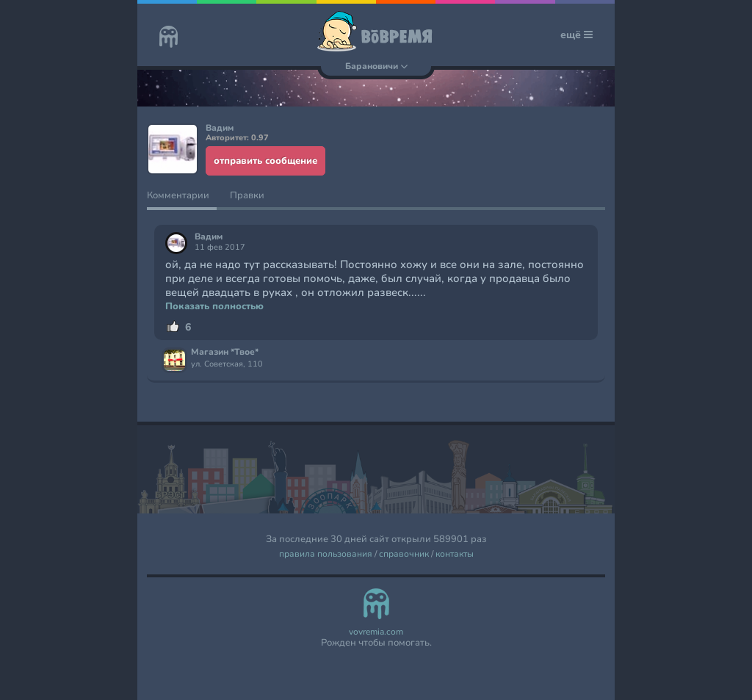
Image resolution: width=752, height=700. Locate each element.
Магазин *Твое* (225, 353)
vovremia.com (376, 632)
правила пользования (326, 554)
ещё (576, 35)
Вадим (209, 237)
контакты (455, 554)
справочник (404, 554)
